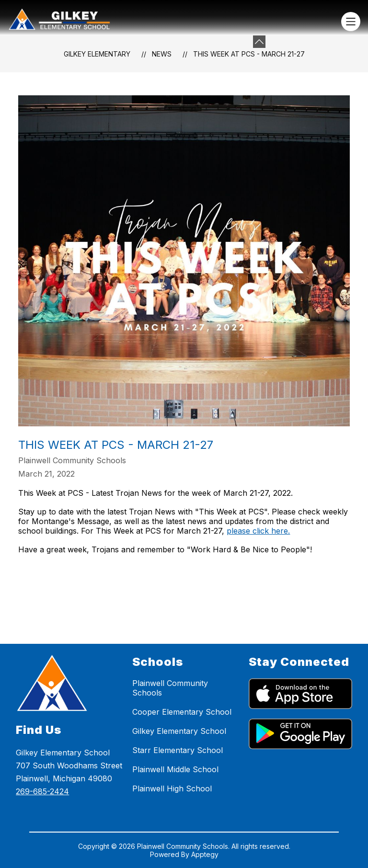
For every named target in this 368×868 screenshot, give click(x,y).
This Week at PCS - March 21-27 (249, 54)
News (162, 54)
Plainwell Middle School (175, 769)
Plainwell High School (172, 788)
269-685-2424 (42, 791)
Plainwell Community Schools (170, 688)
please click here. (258, 531)
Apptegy (205, 854)
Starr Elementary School (178, 750)
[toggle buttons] (259, 42)
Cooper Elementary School (182, 712)
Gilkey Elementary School (179, 731)
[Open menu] (351, 22)
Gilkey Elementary (97, 54)
